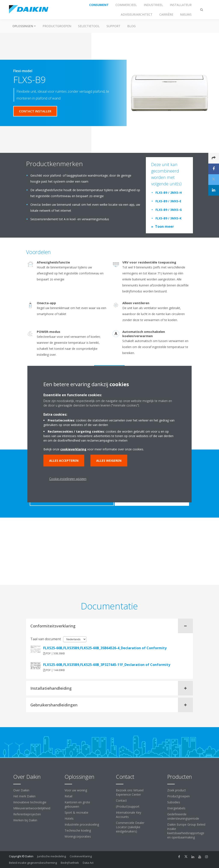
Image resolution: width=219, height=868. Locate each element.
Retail (68, 796)
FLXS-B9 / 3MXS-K (169, 218)
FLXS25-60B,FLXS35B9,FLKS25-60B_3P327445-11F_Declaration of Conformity (107, 665)
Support (113, 26)
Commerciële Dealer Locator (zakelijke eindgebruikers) (130, 827)
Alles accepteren (64, 461)
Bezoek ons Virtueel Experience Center (130, 792)
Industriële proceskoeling (82, 824)
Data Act (88, 863)
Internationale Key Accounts (129, 815)
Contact (121, 800)
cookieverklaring (73, 449)
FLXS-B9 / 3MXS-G (169, 210)
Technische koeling (78, 830)
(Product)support (128, 806)
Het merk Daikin (24, 796)
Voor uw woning (76, 790)
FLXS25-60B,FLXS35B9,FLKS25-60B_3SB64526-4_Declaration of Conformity (105, 648)
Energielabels (176, 808)
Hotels (69, 818)
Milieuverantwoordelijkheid (32, 808)
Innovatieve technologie (30, 802)
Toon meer (164, 226)
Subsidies (174, 802)
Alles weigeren (109, 461)
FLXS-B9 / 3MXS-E (168, 201)
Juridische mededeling (52, 856)
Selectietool (89, 26)
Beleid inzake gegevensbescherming (33, 863)
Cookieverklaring (81, 856)
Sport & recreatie (76, 812)
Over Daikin (21, 790)
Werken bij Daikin (25, 820)
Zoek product (177, 790)
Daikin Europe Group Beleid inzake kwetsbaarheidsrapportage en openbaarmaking (186, 831)
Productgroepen (57, 26)
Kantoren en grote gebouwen (77, 804)
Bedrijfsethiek (70, 863)
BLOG (131, 26)
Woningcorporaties (78, 836)
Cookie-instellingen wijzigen (68, 479)
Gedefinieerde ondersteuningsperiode (183, 816)
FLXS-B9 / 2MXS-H (169, 193)
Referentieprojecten (27, 814)
